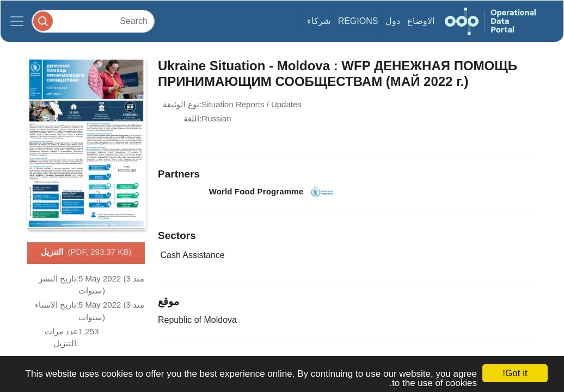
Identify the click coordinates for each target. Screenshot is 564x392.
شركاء (319, 21)
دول (393, 21)
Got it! (515, 373)
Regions (358, 21)
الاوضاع (421, 21)
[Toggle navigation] (17, 21)
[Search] (93, 21)
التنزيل (86, 253)
